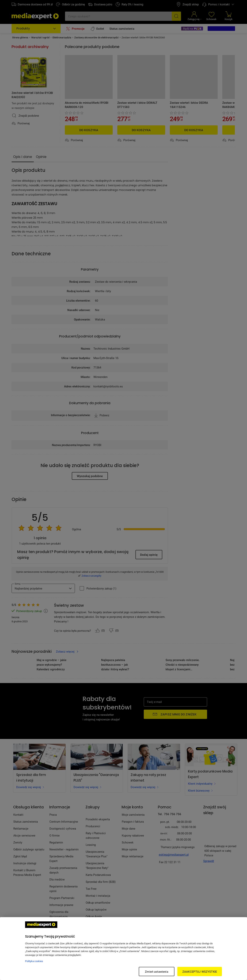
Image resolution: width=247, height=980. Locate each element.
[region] (123, 949)
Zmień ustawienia (156, 972)
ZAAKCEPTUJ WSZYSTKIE (200, 972)
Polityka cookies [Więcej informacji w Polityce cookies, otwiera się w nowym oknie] (34, 961)
